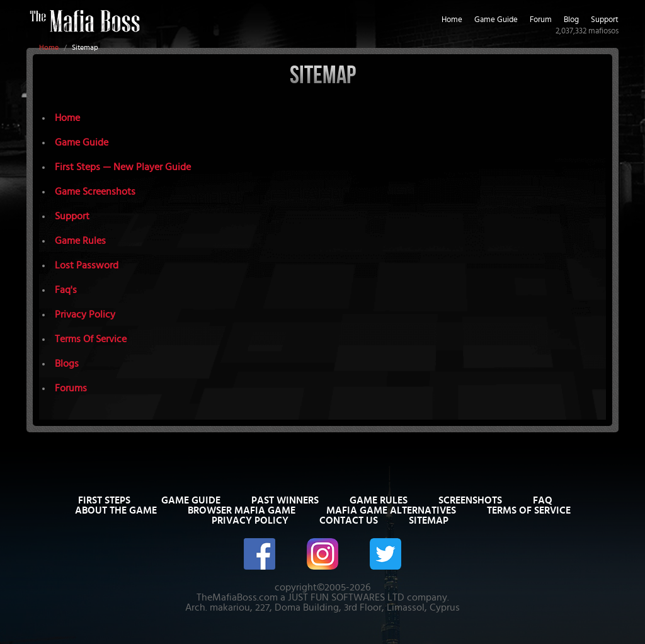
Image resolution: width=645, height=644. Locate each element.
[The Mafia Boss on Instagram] (322, 553)
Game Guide (496, 20)
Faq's (66, 290)
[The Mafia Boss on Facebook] (260, 553)
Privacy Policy (85, 314)
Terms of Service (529, 510)
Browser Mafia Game (242, 510)
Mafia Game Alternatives (391, 510)
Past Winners (285, 500)
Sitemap (429, 520)
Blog (571, 20)
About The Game (116, 510)
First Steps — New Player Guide (123, 167)
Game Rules (80, 241)
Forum (541, 20)
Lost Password (87, 265)
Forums (71, 388)
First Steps (104, 500)
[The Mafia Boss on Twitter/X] (385, 553)
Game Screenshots (95, 192)
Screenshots (470, 500)
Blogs (67, 364)
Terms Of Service (91, 339)
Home (49, 47)
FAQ (543, 500)
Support (605, 20)
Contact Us (349, 520)
